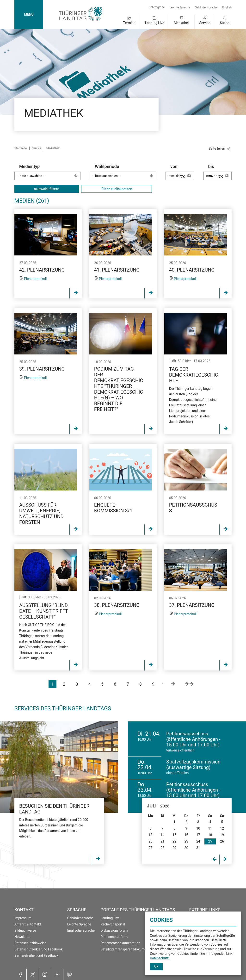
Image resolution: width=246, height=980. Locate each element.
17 (198, 835)
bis (220, 174)
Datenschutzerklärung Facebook (39, 949)
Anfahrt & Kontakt (28, 924)
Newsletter (22, 937)
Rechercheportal (113, 924)
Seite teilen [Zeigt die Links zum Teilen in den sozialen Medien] (217, 149)
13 (150, 835)
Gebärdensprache (206, 7)
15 (174, 835)
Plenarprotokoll (35, 279)
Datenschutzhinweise (30, 943)
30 (186, 848)
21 (163, 841)
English (227, 7)
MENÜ (29, 14)
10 (198, 828)
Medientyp (50, 172)
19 (222, 835)
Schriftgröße (157, 7)
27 (150, 848)
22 (174, 841)
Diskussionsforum (114, 930)
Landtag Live (155, 23)
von (182, 174)
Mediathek (182, 23)
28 (163, 848)
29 (174, 848)
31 (198, 848)
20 (150, 841)
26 (222, 841)
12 (222, 828)
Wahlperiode (126, 172)
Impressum (23, 918)
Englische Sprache (81, 930)
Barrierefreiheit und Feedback (36, 955)
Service (205, 23)
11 (210, 828)
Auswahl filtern (47, 189)
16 (186, 835)
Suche (225, 23)
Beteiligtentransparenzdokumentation (129, 949)
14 (163, 835)
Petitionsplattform (114, 937)
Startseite (21, 148)
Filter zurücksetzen (117, 189)
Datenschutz (160, 958)
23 (186, 841)
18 (210, 835)
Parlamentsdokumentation (120, 943)
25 (210, 841)
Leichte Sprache (180, 7)
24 (198, 841)
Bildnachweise (25, 930)
